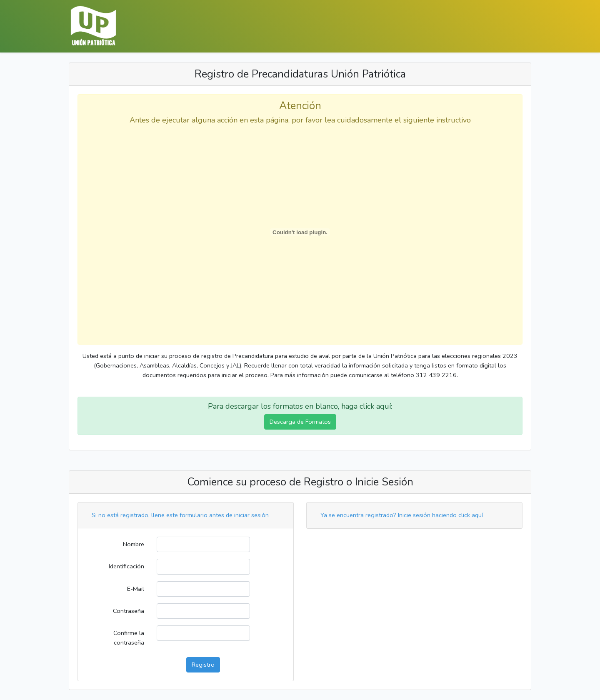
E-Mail (136, 589)
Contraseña (129, 611)
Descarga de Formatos (300, 422)
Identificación (126, 566)
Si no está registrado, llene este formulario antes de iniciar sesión (180, 515)
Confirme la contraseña (129, 638)
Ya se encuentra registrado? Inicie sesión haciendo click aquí (402, 515)
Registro (203, 665)
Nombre (134, 544)
